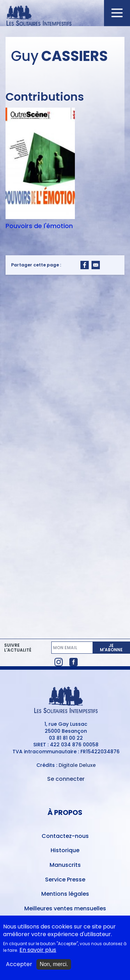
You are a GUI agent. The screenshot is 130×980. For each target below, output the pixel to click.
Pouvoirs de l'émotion (39, 226)
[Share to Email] (96, 265)
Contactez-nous (65, 836)
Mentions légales (65, 894)
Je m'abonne (111, 648)
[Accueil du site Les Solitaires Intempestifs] (65, 16)
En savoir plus (38, 954)
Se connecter (66, 779)
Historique (65, 850)
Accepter (19, 968)
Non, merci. (54, 968)
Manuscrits (65, 865)
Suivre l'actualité (18, 648)
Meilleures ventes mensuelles (65, 908)
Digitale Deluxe (77, 765)
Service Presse (65, 880)
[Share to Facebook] (85, 265)
